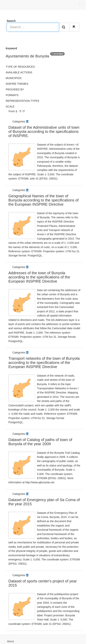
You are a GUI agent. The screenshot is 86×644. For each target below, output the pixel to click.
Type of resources (20, 67)
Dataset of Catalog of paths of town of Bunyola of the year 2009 (40, 442)
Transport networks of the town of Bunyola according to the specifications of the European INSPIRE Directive (44, 363)
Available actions (19, 72)
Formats (12, 95)
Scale (10, 107)
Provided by (15, 89)
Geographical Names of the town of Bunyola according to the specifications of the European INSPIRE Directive (43, 200)
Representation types (23, 101)
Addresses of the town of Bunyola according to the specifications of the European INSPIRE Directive (39, 277)
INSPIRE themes (17, 84)
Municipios (14, 78)
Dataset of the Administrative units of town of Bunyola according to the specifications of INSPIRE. (44, 132)
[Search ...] (33, 27)
